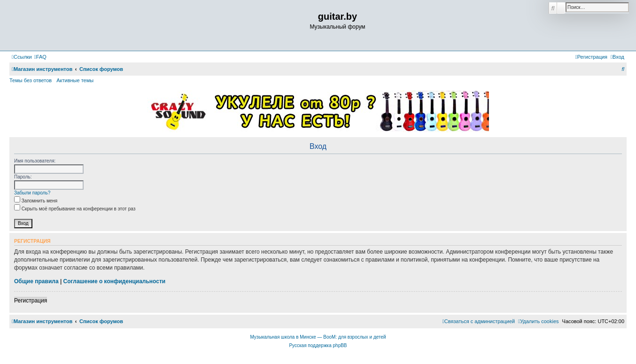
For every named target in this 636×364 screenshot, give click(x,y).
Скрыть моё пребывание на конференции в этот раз (75, 209)
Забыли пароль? (32, 193)
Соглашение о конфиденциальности (115, 281)
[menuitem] (40, 57)
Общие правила (36, 281)
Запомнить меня (36, 201)
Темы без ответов (31, 80)
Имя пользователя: (35, 161)
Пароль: (23, 177)
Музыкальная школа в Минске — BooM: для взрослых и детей (318, 337)
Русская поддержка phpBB (318, 345)
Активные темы (75, 80)
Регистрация (31, 301)
